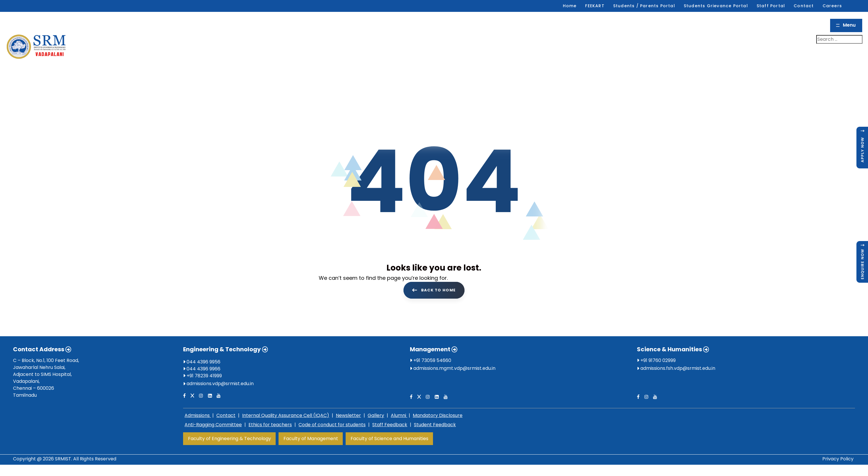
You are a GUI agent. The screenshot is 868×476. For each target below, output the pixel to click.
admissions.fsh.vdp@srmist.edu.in (678, 368)
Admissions (198, 415)
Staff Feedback (390, 425)
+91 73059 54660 (431, 360)
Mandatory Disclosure (438, 415)
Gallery (376, 415)
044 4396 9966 (202, 369)
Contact (226, 415)
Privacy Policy (838, 459)
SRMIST (63, 459)
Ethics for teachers (270, 425)
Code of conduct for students (332, 425)
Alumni (399, 415)
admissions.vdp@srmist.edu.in (220, 384)
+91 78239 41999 (202, 376)
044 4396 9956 (202, 362)
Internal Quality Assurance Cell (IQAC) (286, 415)
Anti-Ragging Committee (213, 425)
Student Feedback (435, 425)
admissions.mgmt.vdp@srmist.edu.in (454, 368)
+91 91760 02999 (656, 360)
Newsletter (348, 415)
